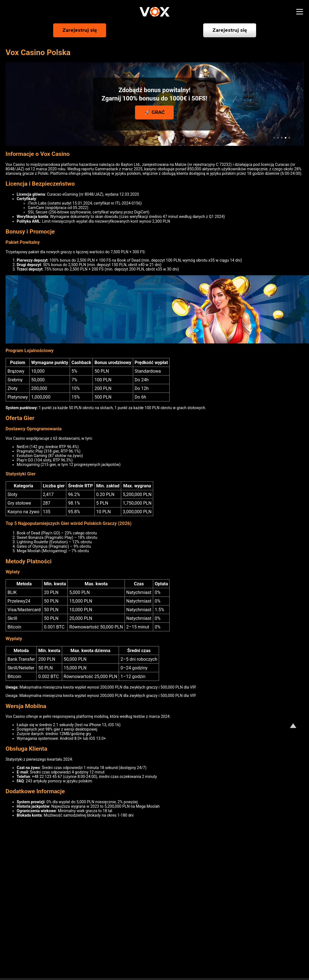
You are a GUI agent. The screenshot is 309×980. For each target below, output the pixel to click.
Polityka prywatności (80, 956)
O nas (18, 956)
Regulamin (233, 956)
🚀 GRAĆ (155, 112)
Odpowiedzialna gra (166, 956)
